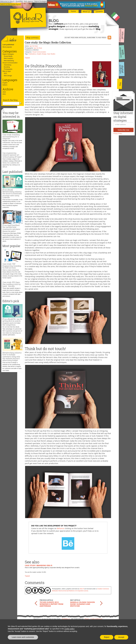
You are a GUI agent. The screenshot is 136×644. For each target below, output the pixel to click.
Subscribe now (123, 130)
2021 (4, 94)
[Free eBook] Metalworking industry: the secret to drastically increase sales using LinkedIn (12, 194)
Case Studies (51, 54)
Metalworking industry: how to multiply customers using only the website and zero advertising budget (12, 357)
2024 (4, 92)
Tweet (27, 58)
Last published (8, 45)
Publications (32, 54)
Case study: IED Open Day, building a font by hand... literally (12, 284)
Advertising (7, 65)
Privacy (87, 619)
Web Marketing (9, 61)
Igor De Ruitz (34, 46)
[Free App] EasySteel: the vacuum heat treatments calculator (11, 227)
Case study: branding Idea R (39, 565)
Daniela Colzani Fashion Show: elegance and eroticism (82, 604)
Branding (7, 67)
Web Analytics (8, 58)
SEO (5, 73)
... (3, 96)
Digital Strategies (8, 54)
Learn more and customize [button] (23, 637)
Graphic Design (42, 54)
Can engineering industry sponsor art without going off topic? (12, 155)
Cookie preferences (96, 619)
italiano (5, 85)
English (5, 83)
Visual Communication (10, 63)
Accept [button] (121, 637)
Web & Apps (7, 71)
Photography (8, 69)
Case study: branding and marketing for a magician (11, 137)
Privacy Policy (118, 134)
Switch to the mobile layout (10, 4)
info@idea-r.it (66, 619)
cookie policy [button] (69, 629)
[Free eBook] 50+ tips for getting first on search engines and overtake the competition (12, 322)
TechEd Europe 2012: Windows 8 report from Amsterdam (51, 604)
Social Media (8, 56)
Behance (61, 528)
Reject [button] (107, 637)
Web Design (8, 76)
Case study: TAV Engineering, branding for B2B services (12, 266)
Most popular (7, 47)
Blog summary (32, 38)
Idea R (82, 589)
